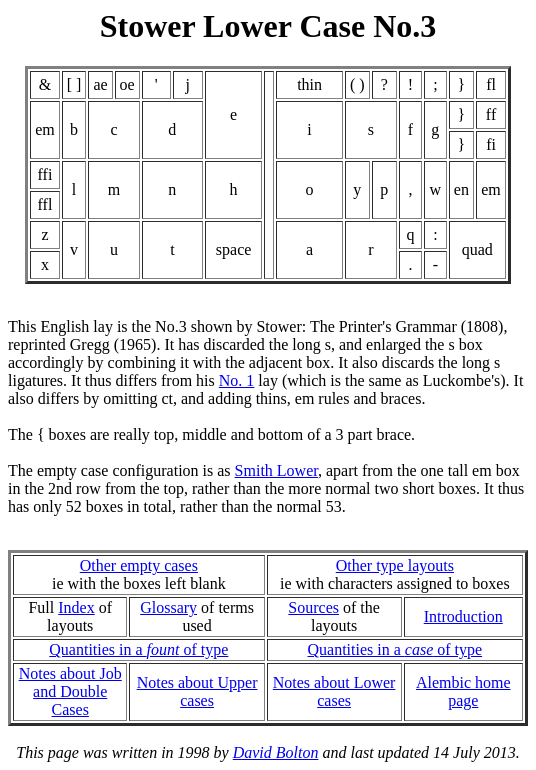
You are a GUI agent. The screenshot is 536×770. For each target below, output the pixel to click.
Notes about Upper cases (197, 691)
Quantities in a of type (138, 649)
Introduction (463, 616)
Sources (313, 607)
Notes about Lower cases (334, 691)
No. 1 (237, 380)
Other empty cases (139, 565)
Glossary (168, 607)
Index (76, 607)
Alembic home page (463, 691)
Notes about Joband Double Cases (70, 691)
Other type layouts (395, 565)
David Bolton (276, 752)
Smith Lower (276, 470)
